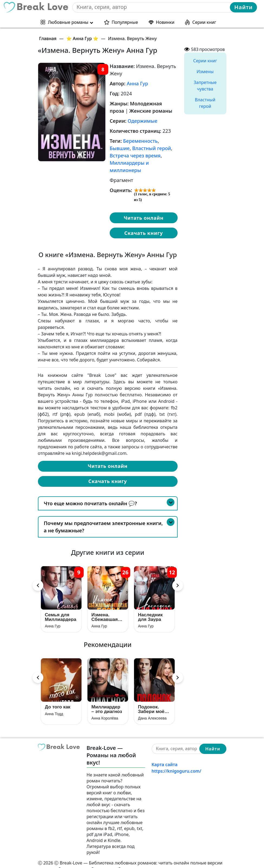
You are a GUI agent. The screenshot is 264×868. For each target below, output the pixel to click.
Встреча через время (135, 156)
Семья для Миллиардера (61, 612)
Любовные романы (68, 22)
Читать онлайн (144, 218)
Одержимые (142, 121)
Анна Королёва (105, 709)
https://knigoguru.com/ (177, 762)
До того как (58, 697)
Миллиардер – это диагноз (107, 700)
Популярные (125, 22)
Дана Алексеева (152, 709)
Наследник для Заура (150, 612)
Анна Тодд (54, 704)
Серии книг (204, 22)
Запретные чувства (205, 86)
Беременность (141, 141)
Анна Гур (137, 83)
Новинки (165, 22)
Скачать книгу (144, 233)
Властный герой (151, 148)
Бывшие (120, 148)
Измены (205, 72)
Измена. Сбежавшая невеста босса (105, 612)
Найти (243, 7)
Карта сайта (165, 755)
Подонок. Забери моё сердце (151, 700)
